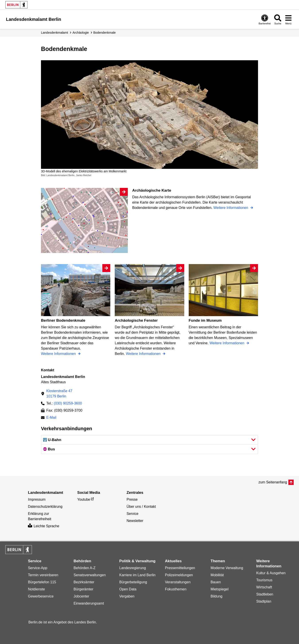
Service (132, 514)
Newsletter (135, 521)
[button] (149, 440)
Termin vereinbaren (43, 575)
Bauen (216, 582)
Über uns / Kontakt (141, 507)
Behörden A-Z (84, 568)
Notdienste (36, 589)
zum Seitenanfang (273, 482)
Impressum (37, 499)
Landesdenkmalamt (54, 33)
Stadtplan (264, 601)
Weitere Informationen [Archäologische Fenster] (144, 354)
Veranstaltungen (178, 582)
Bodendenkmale (104, 33)
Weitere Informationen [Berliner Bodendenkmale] (59, 354)
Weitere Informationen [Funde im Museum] (227, 343)
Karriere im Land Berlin (138, 575)
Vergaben (127, 596)
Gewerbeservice (41, 596)
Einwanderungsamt (89, 603)
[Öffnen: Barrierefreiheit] (265, 19)
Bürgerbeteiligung (133, 582)
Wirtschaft (264, 587)
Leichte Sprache (44, 526)
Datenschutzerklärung (45, 507)
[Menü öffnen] (288, 19)
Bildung (216, 596)
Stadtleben (265, 594)
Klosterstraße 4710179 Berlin (59, 394)
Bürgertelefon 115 (42, 582)
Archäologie (81, 33)
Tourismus (264, 580)
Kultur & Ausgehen (271, 573)
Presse (132, 499)
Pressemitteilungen (180, 568)
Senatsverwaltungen (90, 575)
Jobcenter (81, 596)
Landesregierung (133, 568)
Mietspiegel (220, 589)
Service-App (38, 568)
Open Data (128, 589)
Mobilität (217, 575)
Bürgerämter (83, 589)
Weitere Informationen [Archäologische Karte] (231, 208)
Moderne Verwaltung (227, 568)
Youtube (84, 499)
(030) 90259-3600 (68, 403)
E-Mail (51, 418)
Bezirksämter (84, 582)
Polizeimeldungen (179, 575)
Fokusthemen (176, 589)
